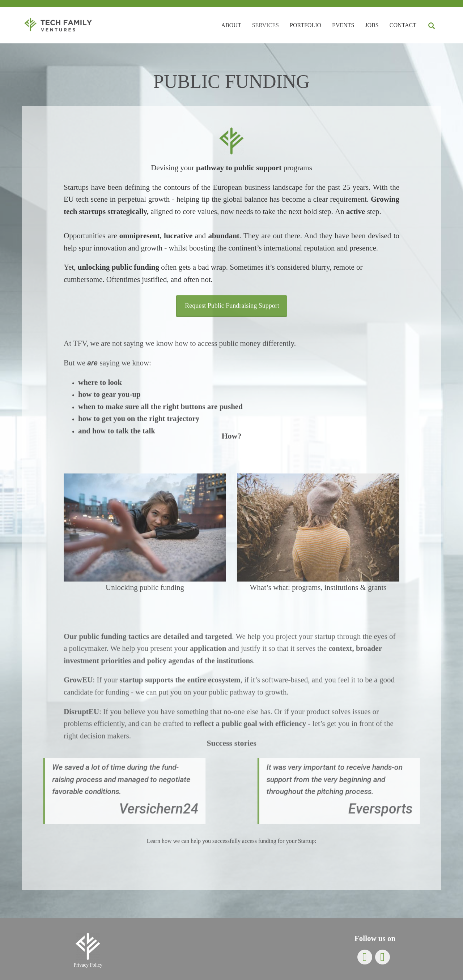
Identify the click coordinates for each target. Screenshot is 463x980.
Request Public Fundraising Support (232, 317)
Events (343, 25)
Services (266, 25)
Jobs (372, 25)
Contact (403, 25)
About (231, 25)
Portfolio (305, 25)
